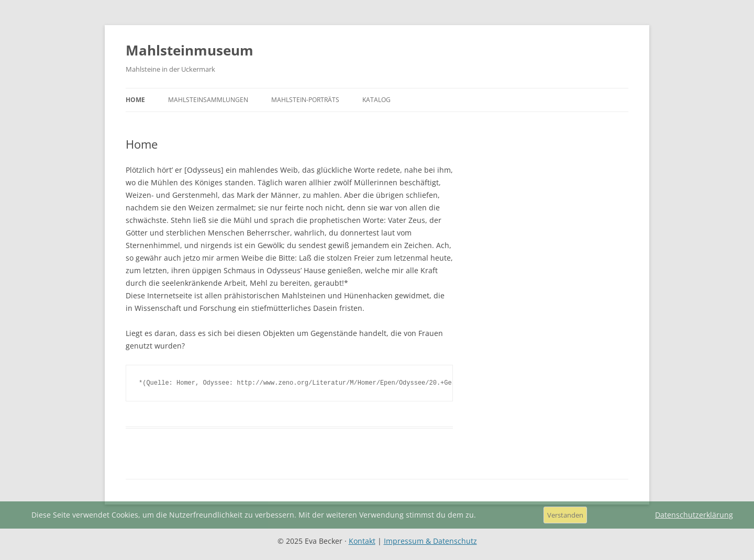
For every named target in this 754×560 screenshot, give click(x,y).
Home (135, 100)
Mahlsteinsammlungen (208, 100)
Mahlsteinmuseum (190, 50)
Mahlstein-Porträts (305, 100)
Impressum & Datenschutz (430, 541)
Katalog (376, 100)
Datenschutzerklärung (694, 515)
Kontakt (362, 541)
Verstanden (565, 515)
